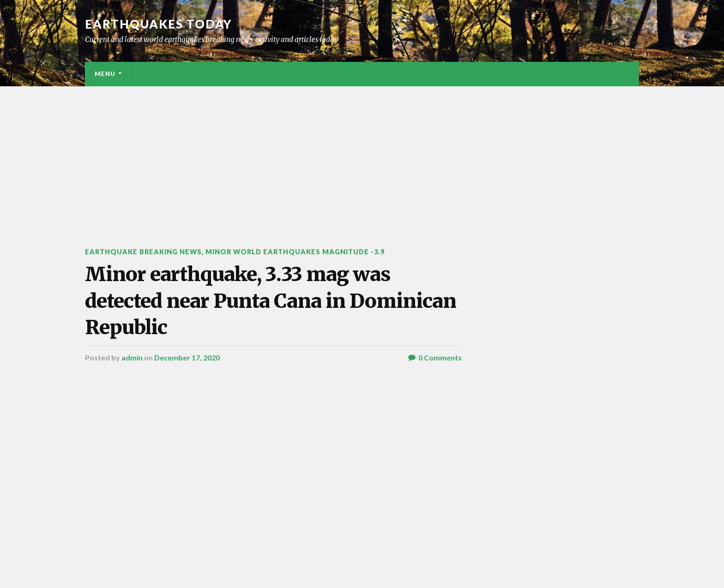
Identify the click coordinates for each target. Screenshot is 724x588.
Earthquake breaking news (143, 252)
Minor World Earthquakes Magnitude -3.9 (295, 252)
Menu (105, 74)
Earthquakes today (159, 24)
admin (132, 357)
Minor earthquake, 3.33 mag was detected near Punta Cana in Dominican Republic (271, 301)
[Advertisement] (362, 156)
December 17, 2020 (187, 357)
